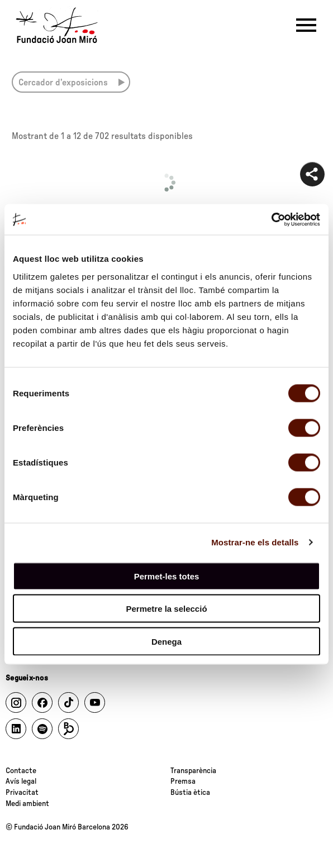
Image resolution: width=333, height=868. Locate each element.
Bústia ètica (190, 793)
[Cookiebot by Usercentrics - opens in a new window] (271, 219)
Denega (166, 641)
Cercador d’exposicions (63, 83)
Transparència (193, 771)
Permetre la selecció (166, 609)
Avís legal (21, 781)
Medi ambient (27, 804)
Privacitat (22, 793)
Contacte (21, 771)
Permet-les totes (167, 576)
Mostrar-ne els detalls (255, 542)
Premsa (183, 781)
